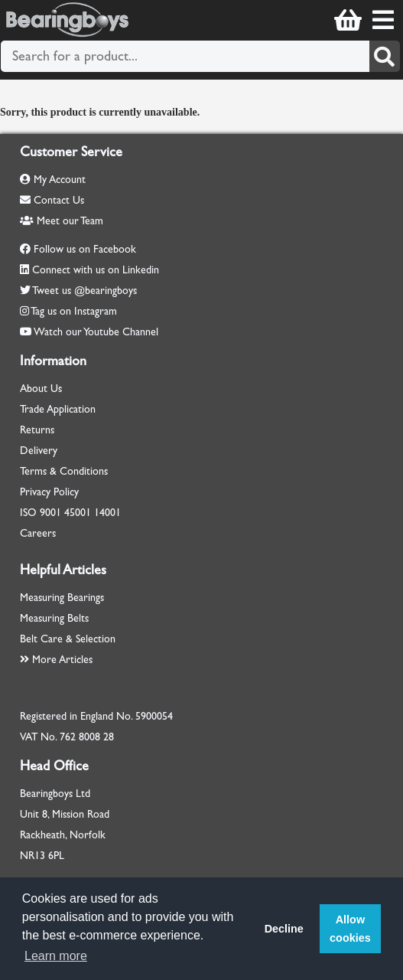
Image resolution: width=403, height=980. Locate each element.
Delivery (39, 451)
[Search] (385, 56)
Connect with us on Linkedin (96, 270)
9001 (50, 513)
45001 (78, 513)
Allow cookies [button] (350, 929)
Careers (38, 533)
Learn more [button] (56, 956)
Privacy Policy (49, 492)
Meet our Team (62, 221)
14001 (107, 513)
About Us (41, 389)
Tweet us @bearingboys (84, 291)
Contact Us (52, 200)
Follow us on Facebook (85, 249)
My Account (53, 180)
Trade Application (58, 409)
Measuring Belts (54, 618)
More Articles (56, 660)
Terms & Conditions (64, 471)
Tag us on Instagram (74, 311)
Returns (37, 430)
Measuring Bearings (62, 598)
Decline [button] (284, 929)
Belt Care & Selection (68, 639)
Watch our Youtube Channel (96, 332)
